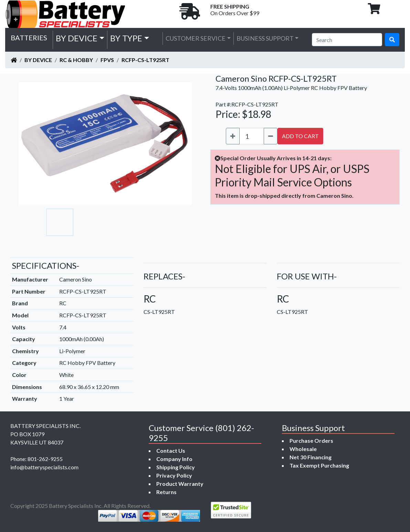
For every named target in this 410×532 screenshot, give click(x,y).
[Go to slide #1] (60, 222)
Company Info (174, 459)
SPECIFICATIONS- (46, 265)
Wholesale (303, 449)
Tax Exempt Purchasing (319, 465)
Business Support (265, 38)
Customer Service (196, 38)
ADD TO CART (300, 136)
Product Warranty (180, 484)
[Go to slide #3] (120, 222)
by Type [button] (126, 38)
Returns (166, 492)
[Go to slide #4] (151, 222)
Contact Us (171, 451)
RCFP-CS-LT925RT (145, 60)
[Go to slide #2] (90, 222)
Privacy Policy (174, 475)
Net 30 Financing (311, 457)
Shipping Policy (176, 467)
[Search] (347, 40)
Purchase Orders (311, 441)
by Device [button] (77, 38)
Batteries (29, 38)
